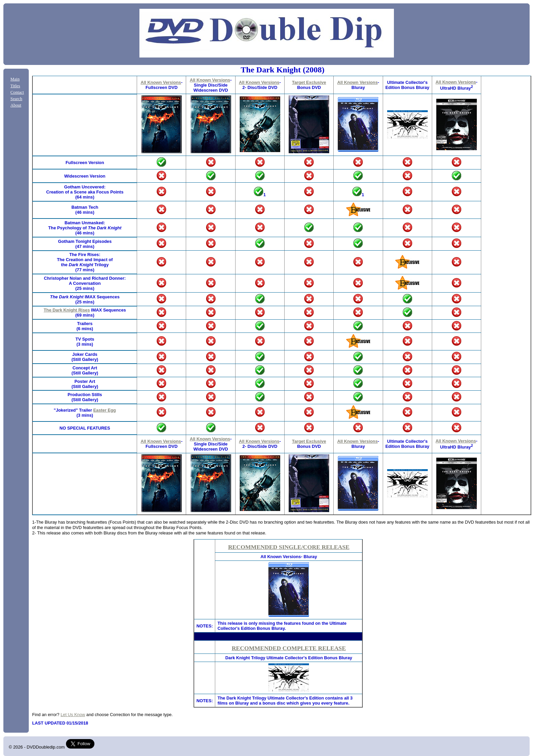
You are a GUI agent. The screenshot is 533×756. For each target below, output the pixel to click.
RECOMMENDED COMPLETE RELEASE (289, 648)
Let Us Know (73, 715)
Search (16, 99)
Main (15, 79)
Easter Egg (105, 410)
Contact (17, 92)
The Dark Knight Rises (67, 310)
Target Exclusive (309, 82)
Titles (15, 86)
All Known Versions (161, 82)
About (16, 105)
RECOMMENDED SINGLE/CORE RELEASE (289, 547)
